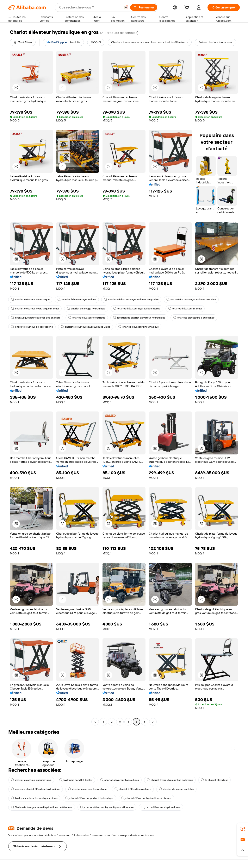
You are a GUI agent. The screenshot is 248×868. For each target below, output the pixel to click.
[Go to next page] (153, 722)
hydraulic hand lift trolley (76, 780)
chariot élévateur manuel (185, 309)
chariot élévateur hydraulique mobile (137, 309)
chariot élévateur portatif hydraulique (89, 798)
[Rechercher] (144, 7)
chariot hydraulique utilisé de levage (170, 780)
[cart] (187, 8)
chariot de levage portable (176, 789)
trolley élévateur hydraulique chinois (34, 798)
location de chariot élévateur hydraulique (139, 318)
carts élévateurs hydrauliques (161, 807)
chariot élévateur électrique (87, 318)
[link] (243, 829)
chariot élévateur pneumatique (138, 327)
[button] (126, 7)
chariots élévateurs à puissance (194, 318)
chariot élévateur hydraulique (30, 300)
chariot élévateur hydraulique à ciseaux (146, 798)
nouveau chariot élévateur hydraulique (36, 789)
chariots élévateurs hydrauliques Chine (86, 327)
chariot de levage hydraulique (86, 309)
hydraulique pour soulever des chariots (36, 318)
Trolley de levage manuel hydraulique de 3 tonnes (42, 807)
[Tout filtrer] (23, 42)
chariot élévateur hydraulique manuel (35, 309)
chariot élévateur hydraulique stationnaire (107, 807)
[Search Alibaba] (90, 7)
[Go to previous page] (95, 722)
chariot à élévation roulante (133, 789)
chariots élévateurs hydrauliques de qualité (131, 300)
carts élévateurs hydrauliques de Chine (191, 300)
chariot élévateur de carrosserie (32, 327)
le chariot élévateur (214, 780)
